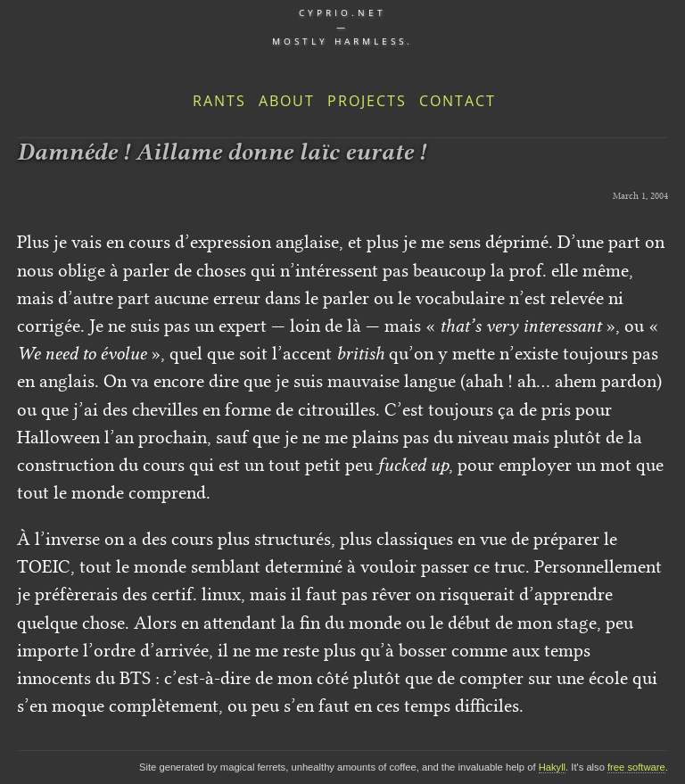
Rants (219, 101)
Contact (458, 101)
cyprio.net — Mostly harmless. (342, 27)
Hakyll (552, 767)
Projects (367, 101)
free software (636, 767)
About (287, 101)
